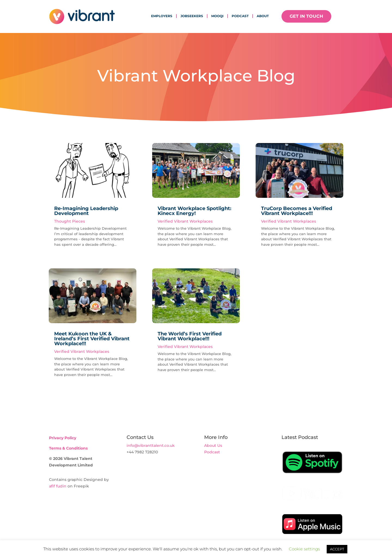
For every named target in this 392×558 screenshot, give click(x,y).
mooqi (217, 16)
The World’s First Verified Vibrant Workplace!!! (190, 336)
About (263, 16)
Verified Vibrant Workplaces (82, 351)
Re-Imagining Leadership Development (86, 211)
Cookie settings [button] (304, 549)
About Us (213, 445)
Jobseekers (192, 16)
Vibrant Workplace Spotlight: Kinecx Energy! (195, 211)
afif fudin (58, 486)
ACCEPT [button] (337, 549)
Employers (162, 16)
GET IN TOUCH (306, 16)
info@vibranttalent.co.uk (151, 445)
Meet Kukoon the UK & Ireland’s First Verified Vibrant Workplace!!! (92, 339)
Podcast (240, 16)
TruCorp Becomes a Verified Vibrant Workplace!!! (297, 211)
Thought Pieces (70, 221)
